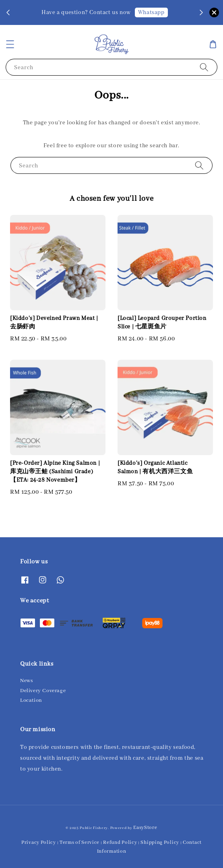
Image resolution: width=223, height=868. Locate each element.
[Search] (204, 67)
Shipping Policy (160, 842)
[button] (10, 44)
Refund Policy (120, 842)
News (26, 681)
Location (31, 700)
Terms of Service (79, 842)
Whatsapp (151, 12)
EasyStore (145, 828)
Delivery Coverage (43, 691)
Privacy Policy (39, 842)
